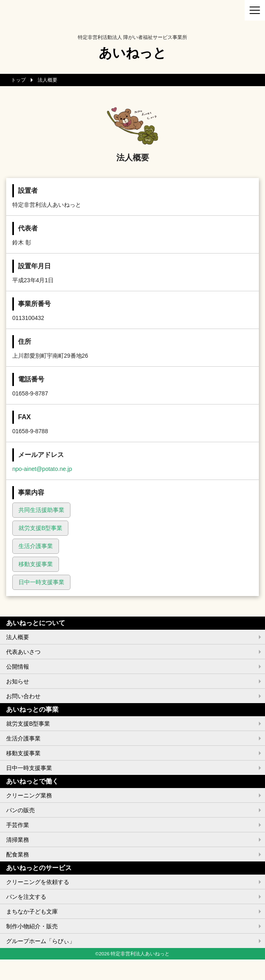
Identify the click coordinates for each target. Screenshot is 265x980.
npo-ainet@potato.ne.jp (42, 469)
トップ (18, 80)
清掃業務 (18, 840)
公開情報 (18, 667)
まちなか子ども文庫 (32, 911)
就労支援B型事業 (40, 528)
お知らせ (18, 681)
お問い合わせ (23, 696)
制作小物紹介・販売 (32, 926)
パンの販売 (20, 810)
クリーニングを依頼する (38, 882)
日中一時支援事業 (41, 582)
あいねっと (132, 53)
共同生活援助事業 (41, 510)
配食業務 (18, 854)
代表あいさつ (23, 652)
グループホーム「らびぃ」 (41, 941)
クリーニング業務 (29, 795)
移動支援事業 (36, 564)
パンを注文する (26, 897)
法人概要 (18, 637)
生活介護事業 (36, 546)
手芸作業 (18, 825)
